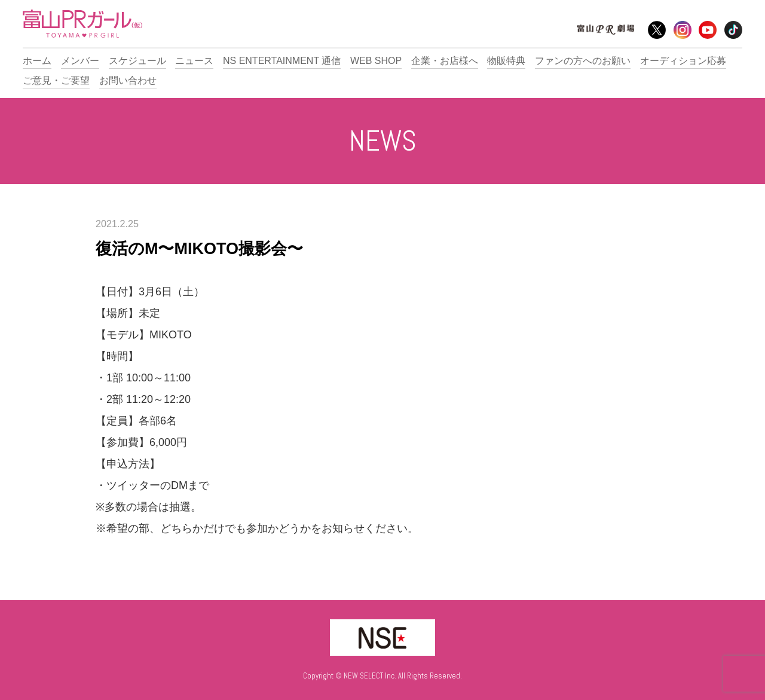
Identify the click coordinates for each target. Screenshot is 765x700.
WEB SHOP (376, 61)
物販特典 (506, 61)
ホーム (37, 61)
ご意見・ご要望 (56, 80)
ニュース (194, 61)
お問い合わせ (128, 80)
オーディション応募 (683, 61)
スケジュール (137, 61)
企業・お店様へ (445, 61)
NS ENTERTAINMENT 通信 (282, 61)
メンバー (80, 61)
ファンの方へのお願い (583, 61)
